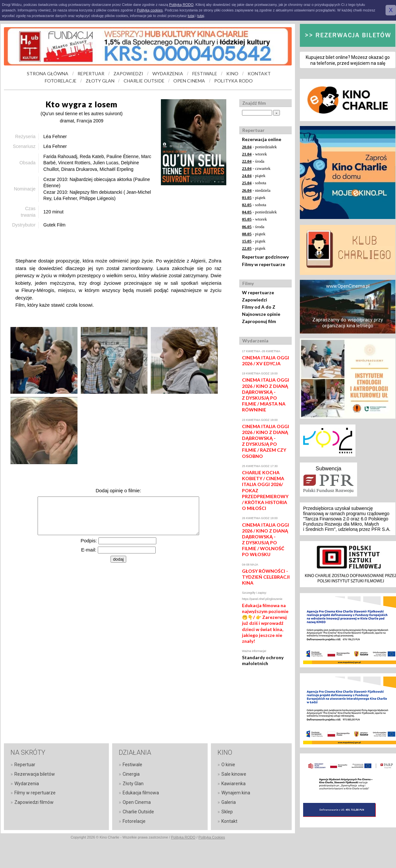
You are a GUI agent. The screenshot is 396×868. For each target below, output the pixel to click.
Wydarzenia (27, 784)
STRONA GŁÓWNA (48, 73)
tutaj (191, 16)
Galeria (229, 802)
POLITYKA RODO (233, 81)
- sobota (254, 183)
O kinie (228, 765)
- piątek (254, 176)
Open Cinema (137, 802)
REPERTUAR (91, 73)
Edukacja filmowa (141, 793)
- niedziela (256, 190)
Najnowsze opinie (261, 314)
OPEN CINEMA (189, 81)
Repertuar (25, 765)
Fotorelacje (134, 821)
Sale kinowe (234, 774)
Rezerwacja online (262, 139)
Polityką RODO (181, 5)
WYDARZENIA (168, 73)
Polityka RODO (183, 837)
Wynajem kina (236, 793)
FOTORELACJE (61, 81)
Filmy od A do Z (259, 307)
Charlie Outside (138, 812)
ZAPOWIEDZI (128, 73)
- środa (253, 161)
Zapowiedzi (255, 300)
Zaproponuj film (259, 321)
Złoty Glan (133, 784)
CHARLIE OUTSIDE (144, 81)
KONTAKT (259, 73)
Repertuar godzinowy (265, 257)
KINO (232, 73)
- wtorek (254, 154)
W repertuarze (258, 292)
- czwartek (256, 168)
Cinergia (131, 774)
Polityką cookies (150, 10)
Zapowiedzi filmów (34, 802)
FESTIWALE (205, 73)
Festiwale (132, 765)
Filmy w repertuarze (264, 264)
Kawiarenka (233, 784)
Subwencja (328, 469)
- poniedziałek (259, 147)
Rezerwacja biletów (35, 774)
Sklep (227, 812)
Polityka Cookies (212, 837)
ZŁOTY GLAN (100, 81)
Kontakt (229, 821)
